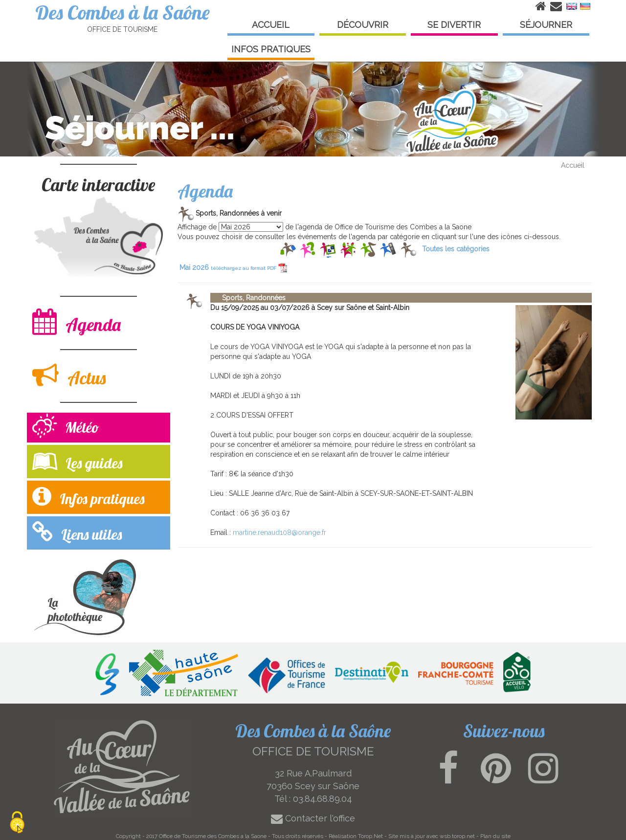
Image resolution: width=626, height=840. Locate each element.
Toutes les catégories (456, 249)
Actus (69, 375)
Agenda (77, 322)
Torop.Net (370, 836)
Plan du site (495, 836)
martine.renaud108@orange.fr (279, 532)
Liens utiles (77, 532)
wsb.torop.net (457, 836)
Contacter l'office (313, 818)
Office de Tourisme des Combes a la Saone (213, 836)
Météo (66, 427)
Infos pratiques (88, 497)
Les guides (77, 461)
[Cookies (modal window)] (17, 823)
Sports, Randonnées (248, 298)
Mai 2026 (233, 267)
